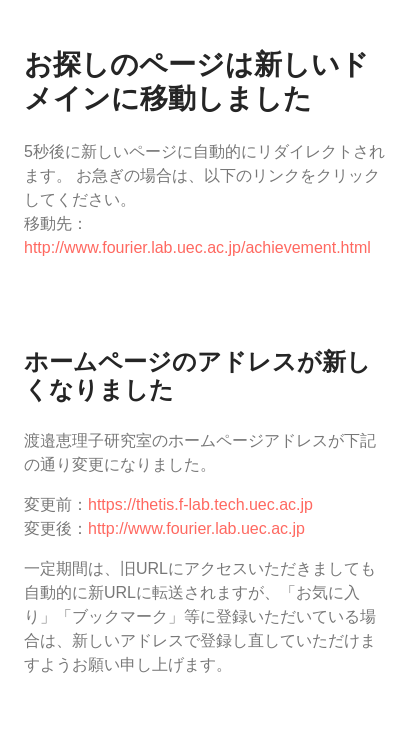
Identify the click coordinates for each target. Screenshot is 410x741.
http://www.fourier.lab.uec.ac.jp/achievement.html (197, 247)
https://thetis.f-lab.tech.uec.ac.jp (200, 504)
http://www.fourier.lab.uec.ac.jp (196, 528)
